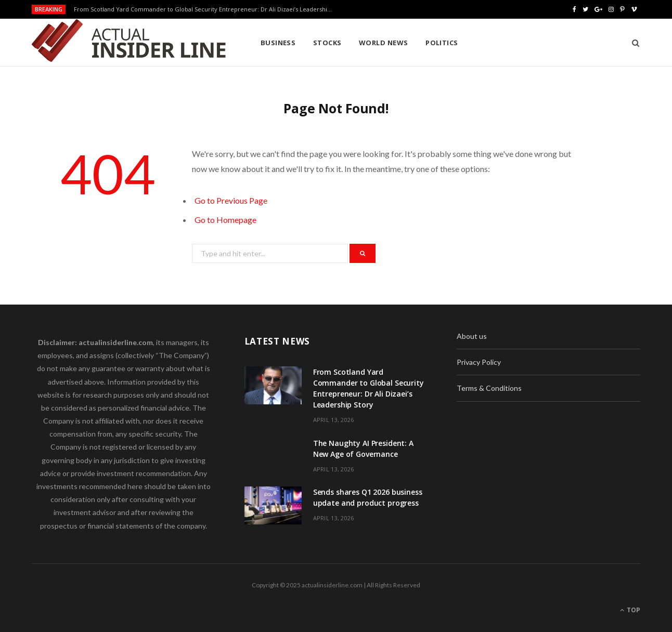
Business (278, 43)
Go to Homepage (225, 220)
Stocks (327, 43)
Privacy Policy (479, 362)
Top (630, 610)
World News (384, 43)
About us (472, 336)
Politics (442, 43)
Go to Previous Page (231, 200)
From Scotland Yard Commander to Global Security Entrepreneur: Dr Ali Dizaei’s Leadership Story (206, 9)
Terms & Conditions (489, 388)
